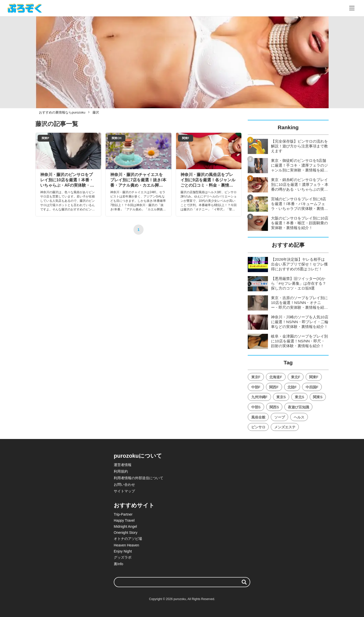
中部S (256, 407)
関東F (314, 377)
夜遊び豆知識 (299, 407)
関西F (274, 387)
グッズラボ (123, 557)
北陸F (292, 387)
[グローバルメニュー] (352, 8)
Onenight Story (126, 533)
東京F (256, 377)
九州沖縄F (259, 397)
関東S (318, 397)
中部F (256, 387)
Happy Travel (124, 520)
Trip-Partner (123, 514)
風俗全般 (258, 417)
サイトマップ (124, 491)
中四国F (312, 387)
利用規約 (121, 471)
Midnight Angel (125, 526)
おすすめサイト (134, 505)
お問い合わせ (124, 484)
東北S (299, 397)
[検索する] (244, 582)
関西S (274, 407)
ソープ (280, 417)
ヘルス (299, 417)
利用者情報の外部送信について (139, 478)
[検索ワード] (182, 582)
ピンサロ (258, 427)
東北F (296, 377)
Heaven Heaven (126, 545)
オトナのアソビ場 (128, 539)
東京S (281, 397)
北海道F (276, 377)
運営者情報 (123, 465)
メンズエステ (285, 427)
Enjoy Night (123, 551)
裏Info (118, 564)
